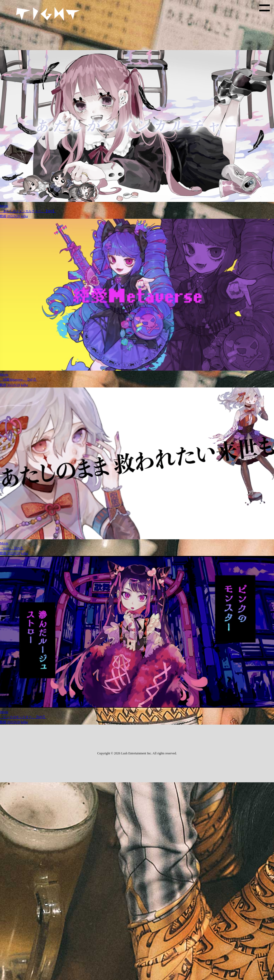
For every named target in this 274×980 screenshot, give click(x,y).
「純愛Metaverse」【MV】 (19, 380)
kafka (24, 216)
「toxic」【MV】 (12, 548)
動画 (3, 216)
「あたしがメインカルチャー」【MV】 (28, 211)
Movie (4, 206)
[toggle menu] (264, 8)
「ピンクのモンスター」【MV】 (23, 717)
